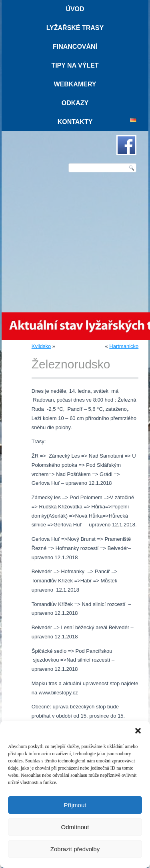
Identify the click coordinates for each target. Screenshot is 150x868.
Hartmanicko (124, 346)
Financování (75, 47)
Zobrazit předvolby (75, 849)
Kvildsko (41, 346)
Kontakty (75, 122)
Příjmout (75, 805)
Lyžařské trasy (75, 28)
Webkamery (75, 84)
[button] (138, 731)
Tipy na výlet (75, 65)
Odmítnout (75, 827)
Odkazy (75, 103)
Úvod (75, 9)
